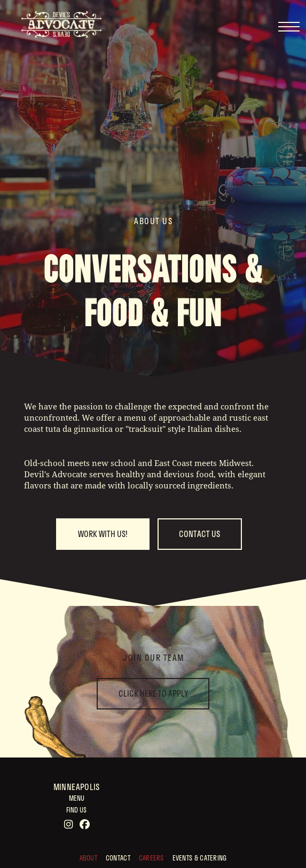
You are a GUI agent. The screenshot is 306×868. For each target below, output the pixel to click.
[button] (289, 27)
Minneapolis (77, 787)
